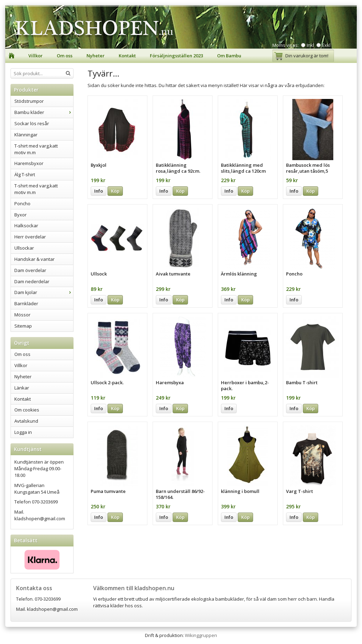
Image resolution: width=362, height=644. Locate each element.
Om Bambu (229, 56)
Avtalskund (26, 421)
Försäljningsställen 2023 (176, 56)
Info (99, 191)
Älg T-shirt (25, 174)
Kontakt (127, 56)
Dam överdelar (30, 270)
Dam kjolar (44, 292)
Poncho (22, 203)
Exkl (326, 45)
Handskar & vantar (34, 259)
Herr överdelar (30, 237)
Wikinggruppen (201, 635)
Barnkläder (26, 303)
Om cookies (27, 410)
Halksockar (26, 226)
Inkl (310, 45)
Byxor (20, 215)
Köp (115, 191)
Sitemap (23, 326)
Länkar (22, 388)
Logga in (23, 432)
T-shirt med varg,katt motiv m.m (36, 149)
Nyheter (96, 56)
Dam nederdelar (32, 281)
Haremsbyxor (29, 163)
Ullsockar (24, 248)
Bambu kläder (44, 112)
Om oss (65, 56)
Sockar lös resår (32, 123)
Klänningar (26, 135)
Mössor (22, 315)
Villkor (36, 56)
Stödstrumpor (29, 101)
